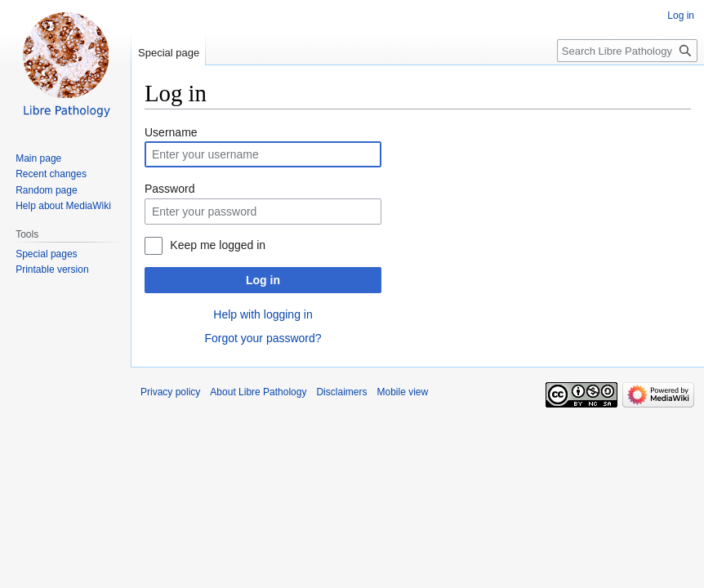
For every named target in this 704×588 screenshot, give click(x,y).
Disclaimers (341, 392)
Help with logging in (263, 314)
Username (171, 132)
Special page (169, 53)
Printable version (52, 269)
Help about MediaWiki (63, 206)
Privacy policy (170, 392)
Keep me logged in (218, 245)
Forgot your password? (263, 338)
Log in (263, 280)
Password (169, 189)
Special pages (46, 254)
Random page (46, 190)
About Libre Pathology (258, 392)
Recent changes (51, 174)
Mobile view (402, 392)
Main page (38, 158)
